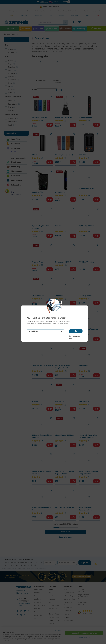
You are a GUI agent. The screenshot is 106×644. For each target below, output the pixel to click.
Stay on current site (75, 336)
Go (76, 331)
